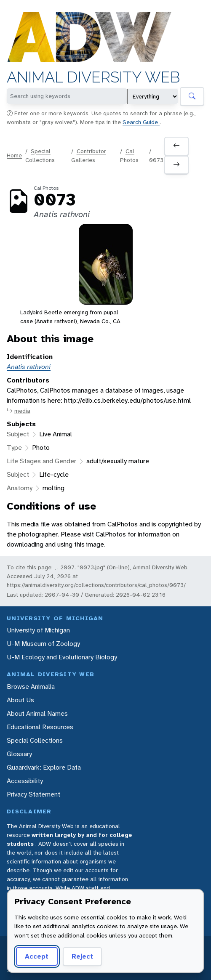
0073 (156, 160)
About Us (20, 700)
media (19, 411)
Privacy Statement (33, 794)
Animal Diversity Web (93, 77)
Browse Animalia (31, 687)
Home (14, 155)
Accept (37, 956)
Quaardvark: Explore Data (44, 767)
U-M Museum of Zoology (43, 644)
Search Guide (141, 122)
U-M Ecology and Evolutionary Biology (62, 657)
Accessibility (25, 781)
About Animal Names (37, 713)
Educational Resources (40, 727)
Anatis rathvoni (29, 367)
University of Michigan (38, 630)
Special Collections (35, 740)
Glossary (19, 754)
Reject (82, 956)
